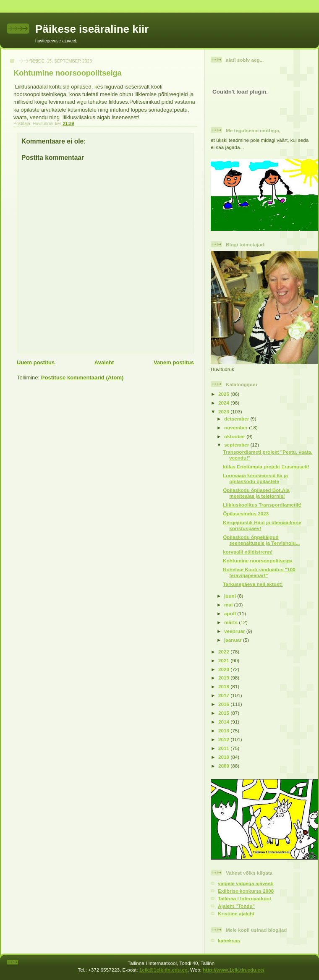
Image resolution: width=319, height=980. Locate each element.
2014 (224, 722)
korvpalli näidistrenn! (248, 552)
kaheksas (229, 940)
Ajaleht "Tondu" (236, 906)
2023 (224, 412)
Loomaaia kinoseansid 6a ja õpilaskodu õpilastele (255, 478)
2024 (224, 403)
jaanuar (234, 640)
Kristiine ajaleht (236, 913)
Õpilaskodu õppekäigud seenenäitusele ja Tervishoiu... (261, 540)
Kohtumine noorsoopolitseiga (258, 561)
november (237, 427)
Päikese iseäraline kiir (92, 29)
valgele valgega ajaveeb (246, 883)
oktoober (235, 436)
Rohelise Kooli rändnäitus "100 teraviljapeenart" (259, 572)
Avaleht (104, 362)
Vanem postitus (174, 362)
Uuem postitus (36, 362)
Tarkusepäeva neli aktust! (253, 584)
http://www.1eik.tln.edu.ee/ (233, 970)
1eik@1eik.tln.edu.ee (163, 970)
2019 (224, 678)
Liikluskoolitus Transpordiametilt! (262, 505)
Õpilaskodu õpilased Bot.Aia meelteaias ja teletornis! (256, 493)
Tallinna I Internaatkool (244, 898)
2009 (224, 766)
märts (231, 622)
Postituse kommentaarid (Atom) (82, 378)
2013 (224, 730)
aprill (231, 613)
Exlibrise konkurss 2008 (246, 891)
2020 (224, 669)
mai (229, 605)
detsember (237, 419)
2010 (224, 757)
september (237, 445)
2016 (224, 704)
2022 (224, 652)
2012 (224, 739)
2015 (224, 713)
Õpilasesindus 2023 (246, 514)
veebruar (235, 631)
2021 (224, 660)
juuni (231, 596)
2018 (224, 686)
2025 (224, 394)
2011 (224, 748)
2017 (224, 695)
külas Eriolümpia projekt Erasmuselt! (266, 466)
